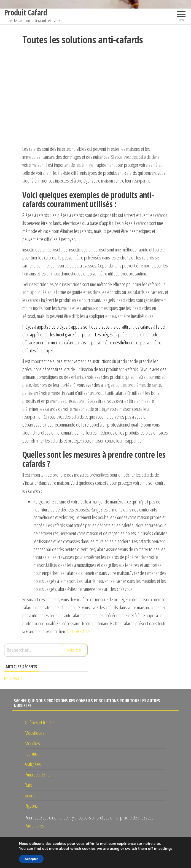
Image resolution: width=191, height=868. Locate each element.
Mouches (32, 743)
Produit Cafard (25, 12)
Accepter (31, 859)
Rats (28, 785)
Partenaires (34, 826)
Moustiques (35, 733)
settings (166, 849)
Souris (30, 795)
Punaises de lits (38, 775)
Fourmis (31, 754)
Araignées (33, 764)
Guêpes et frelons (40, 722)
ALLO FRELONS (79, 631)
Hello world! (14, 678)
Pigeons (31, 806)
